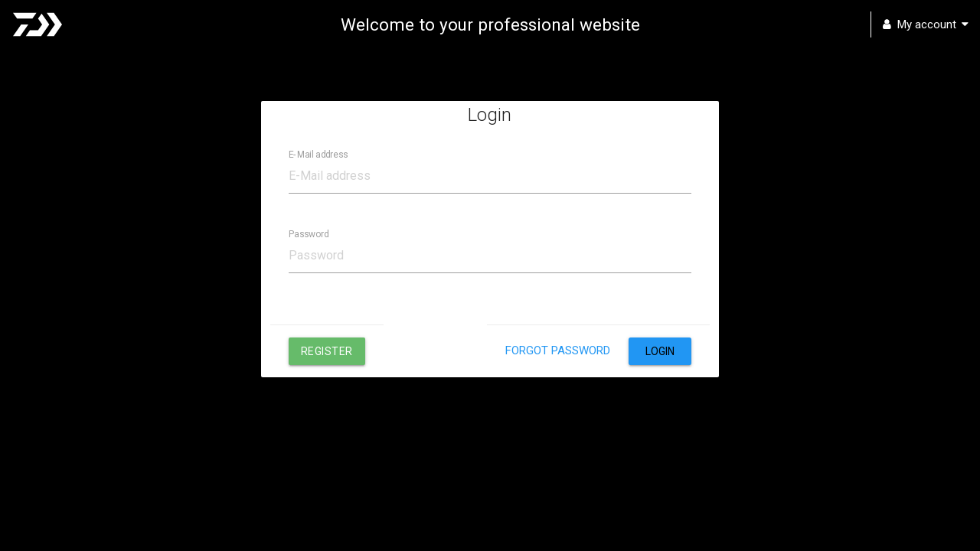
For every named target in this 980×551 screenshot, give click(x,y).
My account (926, 24)
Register (327, 351)
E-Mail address (318, 154)
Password (309, 233)
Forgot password (558, 350)
